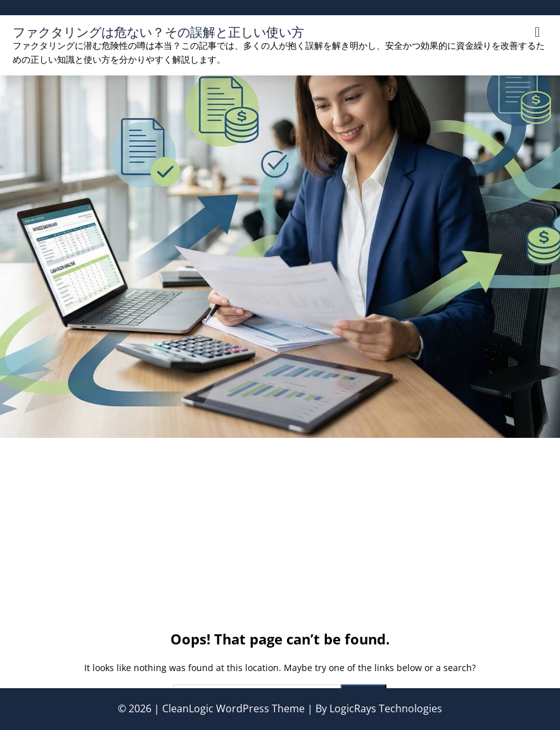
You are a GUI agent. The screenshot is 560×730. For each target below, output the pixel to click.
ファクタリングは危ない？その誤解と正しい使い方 (158, 32)
